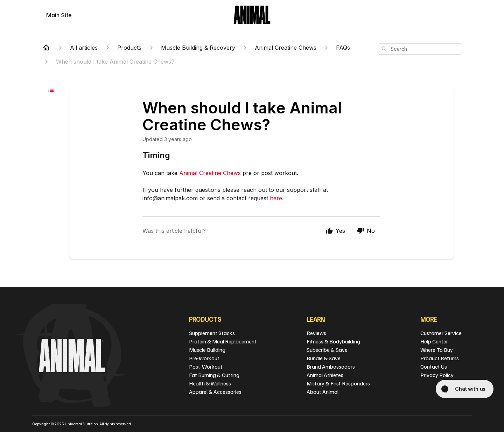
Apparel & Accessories (215, 392)
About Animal (323, 392)
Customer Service (441, 333)
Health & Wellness (210, 383)
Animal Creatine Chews (210, 173)
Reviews (316, 333)
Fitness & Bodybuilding (333, 341)
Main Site (59, 15)
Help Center (434, 341)
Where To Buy (437, 350)
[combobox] (420, 49)
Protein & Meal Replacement (223, 341)
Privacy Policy (437, 375)
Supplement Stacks (212, 333)
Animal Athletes (325, 375)
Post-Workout (206, 367)
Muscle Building (207, 350)
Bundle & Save (324, 358)
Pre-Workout (204, 358)
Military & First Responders (338, 383)
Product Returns (440, 358)
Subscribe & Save (327, 350)
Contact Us (434, 367)
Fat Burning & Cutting (214, 375)
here (276, 198)
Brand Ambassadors (331, 367)
